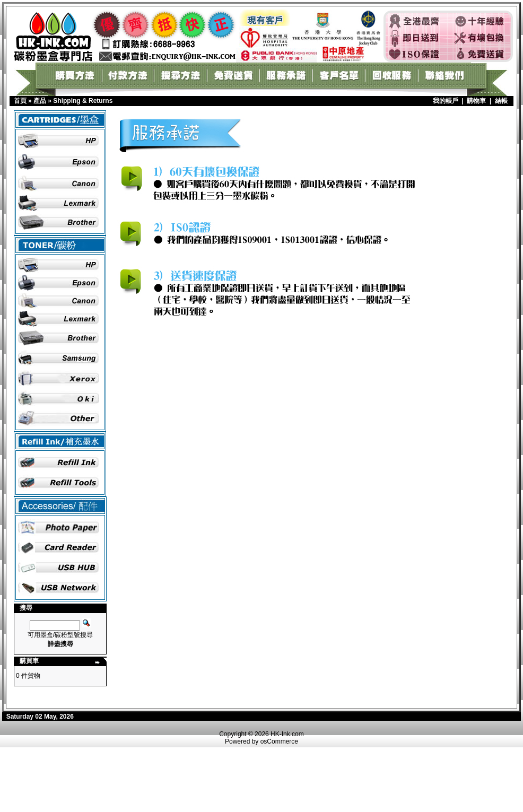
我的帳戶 (446, 101)
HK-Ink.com (287, 734)
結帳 (501, 101)
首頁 (20, 101)
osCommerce (279, 741)
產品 (40, 101)
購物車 (476, 101)
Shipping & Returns (83, 101)
